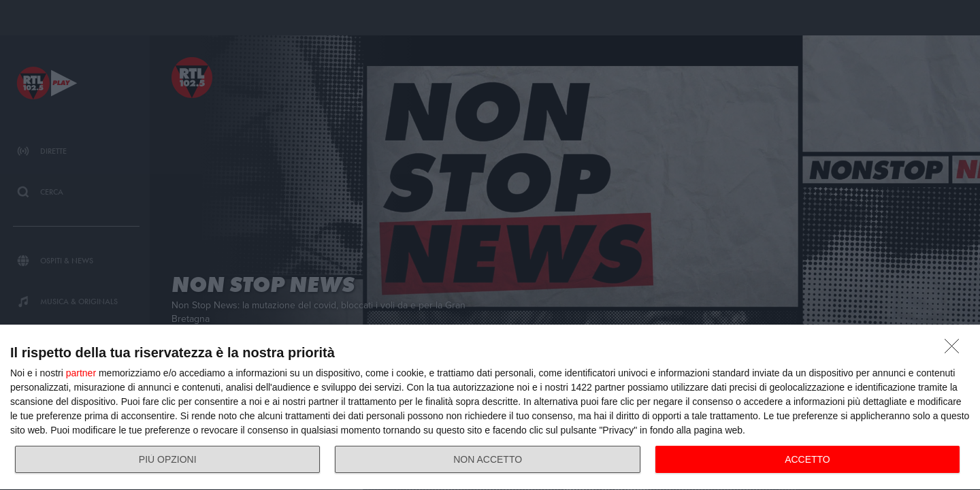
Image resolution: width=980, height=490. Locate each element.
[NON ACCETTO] (955, 350)
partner (81, 373)
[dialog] (490, 408)
